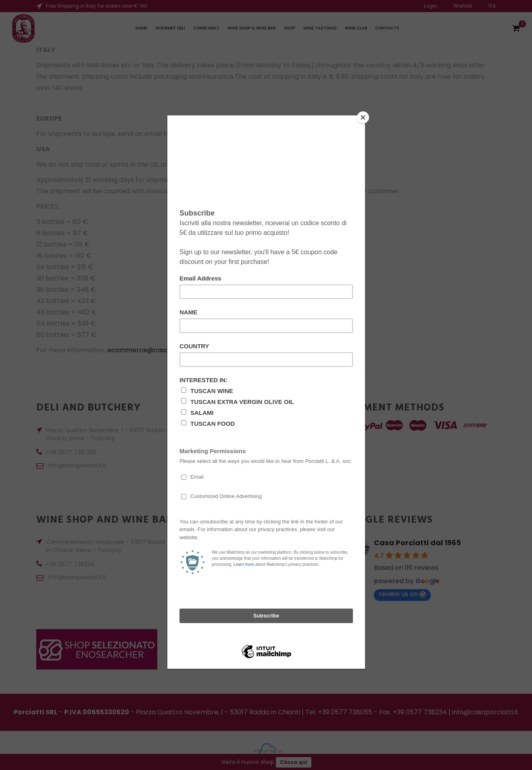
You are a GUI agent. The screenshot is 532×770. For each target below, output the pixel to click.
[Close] (363, 117)
